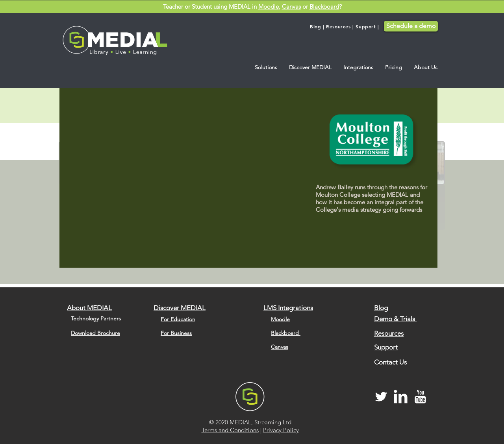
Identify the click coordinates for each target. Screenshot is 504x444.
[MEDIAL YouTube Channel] (420, 397)
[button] (266, 68)
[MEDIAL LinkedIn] (401, 397)
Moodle (269, 6)
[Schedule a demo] (411, 26)
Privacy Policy (281, 430)
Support (366, 26)
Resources (338, 26)
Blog (315, 26)
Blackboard (324, 6)
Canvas (291, 6)
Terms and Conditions (230, 430)
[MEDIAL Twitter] (381, 397)
